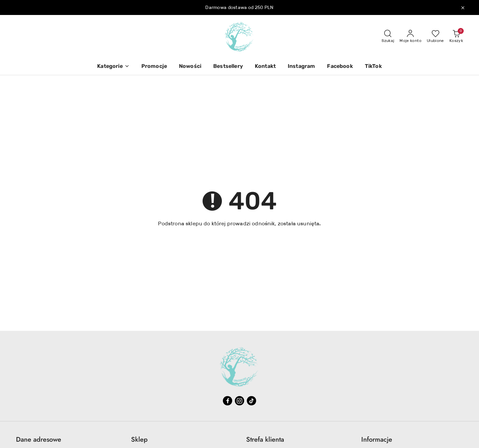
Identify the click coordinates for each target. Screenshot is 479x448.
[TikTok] (373, 67)
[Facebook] (340, 67)
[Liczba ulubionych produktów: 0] (435, 37)
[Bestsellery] (228, 67)
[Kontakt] (265, 67)
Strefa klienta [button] (265, 440)
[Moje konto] (410, 37)
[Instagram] (301, 67)
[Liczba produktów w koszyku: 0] (456, 37)
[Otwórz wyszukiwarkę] (388, 37)
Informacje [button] (377, 440)
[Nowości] (190, 67)
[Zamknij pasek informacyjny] (463, 8)
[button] (113, 67)
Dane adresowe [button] (39, 440)
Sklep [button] (139, 440)
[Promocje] (154, 67)
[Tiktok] (251, 401)
